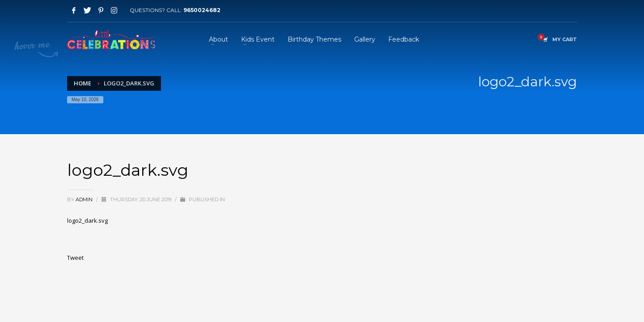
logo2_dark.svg (87, 220)
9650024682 (202, 10)
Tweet (75, 258)
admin (85, 199)
